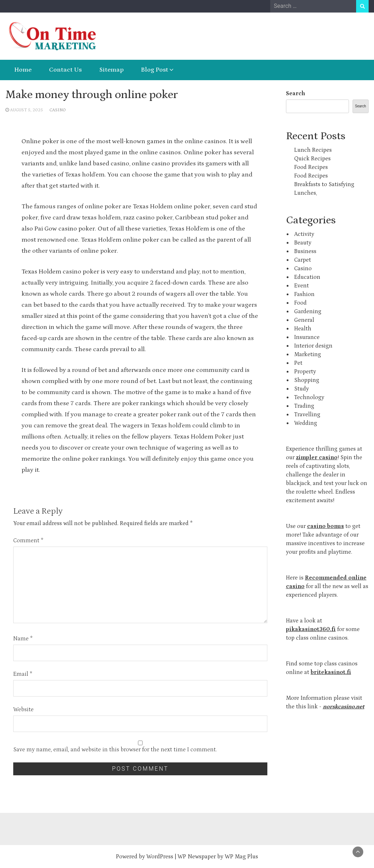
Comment (28, 540)
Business (305, 251)
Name (23, 639)
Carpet (303, 260)
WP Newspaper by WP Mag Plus (218, 857)
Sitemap (111, 70)
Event (302, 286)
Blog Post (155, 70)
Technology (309, 397)
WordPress (160, 857)
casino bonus (326, 526)
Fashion (304, 294)
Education (307, 277)
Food (300, 303)
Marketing (308, 354)
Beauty (303, 243)
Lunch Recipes (313, 150)
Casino (58, 110)
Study (302, 389)
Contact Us (65, 70)
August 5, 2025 (26, 110)
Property (305, 372)
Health (303, 329)
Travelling (307, 414)
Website (23, 709)
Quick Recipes (312, 159)
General (304, 320)
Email (23, 674)
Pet (298, 363)
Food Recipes (311, 167)
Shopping (307, 380)
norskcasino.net (344, 707)
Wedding (306, 423)
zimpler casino (317, 457)
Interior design (313, 346)
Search (295, 93)
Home (23, 70)
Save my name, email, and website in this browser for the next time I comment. (115, 750)
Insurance (307, 337)
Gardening (308, 311)
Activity (304, 234)
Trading (304, 406)
